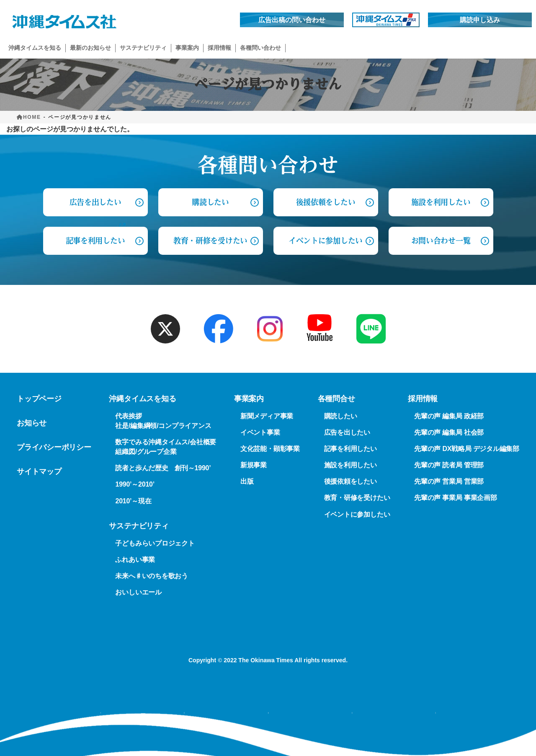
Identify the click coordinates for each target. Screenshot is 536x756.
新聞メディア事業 (267, 416)
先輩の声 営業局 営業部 (449, 482)
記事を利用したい (95, 241)
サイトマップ (39, 472)
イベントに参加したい (326, 241)
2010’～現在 (133, 501)
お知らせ (32, 423)
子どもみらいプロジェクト (155, 543)
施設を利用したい (441, 202)
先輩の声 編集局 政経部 (449, 416)
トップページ (39, 399)
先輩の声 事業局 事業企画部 (456, 498)
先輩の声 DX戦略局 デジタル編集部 (467, 449)
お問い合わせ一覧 (441, 241)
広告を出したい (347, 432)
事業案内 (249, 399)
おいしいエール (138, 592)
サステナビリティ (139, 526)
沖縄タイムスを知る (142, 399)
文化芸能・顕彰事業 (270, 449)
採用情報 (423, 399)
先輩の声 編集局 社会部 (449, 432)
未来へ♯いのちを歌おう (151, 576)
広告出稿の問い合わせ (292, 20)
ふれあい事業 (135, 560)
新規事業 (254, 465)
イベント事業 (260, 432)
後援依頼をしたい (326, 202)
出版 (247, 482)
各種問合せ (336, 399)
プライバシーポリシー (54, 447)
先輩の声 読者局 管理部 (449, 465)
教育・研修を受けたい (210, 241)
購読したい (210, 202)
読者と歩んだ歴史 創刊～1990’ (163, 468)
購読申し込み (480, 20)
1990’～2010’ (135, 485)
